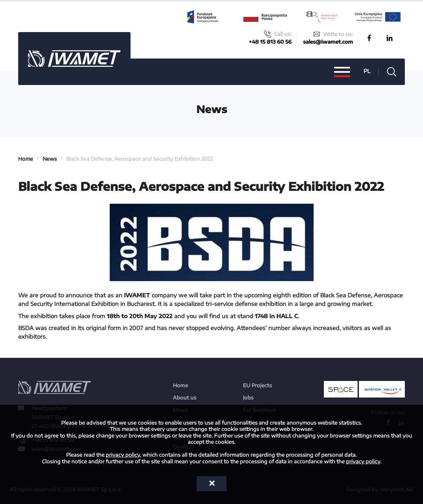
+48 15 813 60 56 (270, 42)
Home (26, 159)
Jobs (248, 398)
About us (185, 398)
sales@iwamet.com (328, 42)
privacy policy (123, 455)
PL (367, 71)
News (50, 159)
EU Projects (257, 385)
